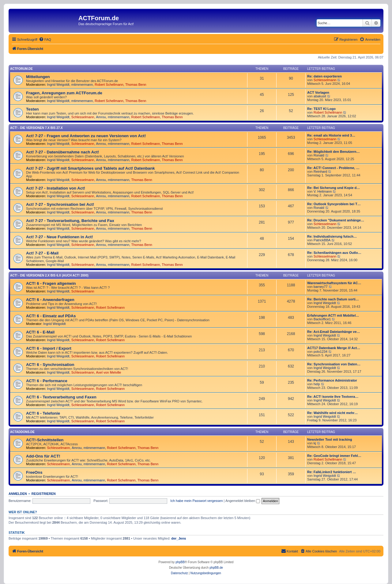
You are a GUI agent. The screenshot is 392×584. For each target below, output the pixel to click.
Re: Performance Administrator (332, 380)
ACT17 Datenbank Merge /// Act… (334, 348)
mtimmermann (82, 85)
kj (315, 443)
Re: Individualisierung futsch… (332, 236)
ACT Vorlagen (318, 92)
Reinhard (320, 171)
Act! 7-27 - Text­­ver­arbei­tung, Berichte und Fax (70, 221)
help (317, 384)
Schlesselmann (325, 80)
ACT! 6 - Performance (47, 381)
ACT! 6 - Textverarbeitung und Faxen (61, 397)
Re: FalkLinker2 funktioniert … (332, 472)
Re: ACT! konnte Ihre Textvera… (333, 397)
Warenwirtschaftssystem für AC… (334, 283)
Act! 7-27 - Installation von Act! (56, 188)
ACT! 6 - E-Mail (40, 332)
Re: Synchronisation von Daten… (334, 364)
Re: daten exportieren (324, 76)
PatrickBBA (322, 240)
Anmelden (18, 494)
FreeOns (34, 472)
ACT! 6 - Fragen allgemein (51, 283)
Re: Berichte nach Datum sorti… (333, 299)
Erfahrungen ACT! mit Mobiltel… (333, 315)
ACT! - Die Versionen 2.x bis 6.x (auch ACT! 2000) (49, 275)
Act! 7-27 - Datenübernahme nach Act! (62, 152)
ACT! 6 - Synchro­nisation (50, 365)
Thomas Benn (136, 85)
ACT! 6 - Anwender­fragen (50, 300)
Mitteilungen (38, 77)
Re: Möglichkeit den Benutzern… (334, 152)
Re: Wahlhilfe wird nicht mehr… (332, 413)
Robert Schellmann (109, 85)
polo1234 (320, 352)
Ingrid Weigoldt (58, 85)
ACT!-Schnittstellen (45, 440)
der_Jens (179, 538)
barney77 (321, 287)
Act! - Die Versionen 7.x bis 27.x (36, 128)
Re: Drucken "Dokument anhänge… (336, 220)
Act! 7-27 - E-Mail (42, 253)
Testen (32, 109)
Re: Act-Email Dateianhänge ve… (334, 332)
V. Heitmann (323, 191)
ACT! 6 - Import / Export (49, 348)
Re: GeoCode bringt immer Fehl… (334, 456)
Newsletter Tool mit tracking (330, 439)
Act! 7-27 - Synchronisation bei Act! (60, 204)
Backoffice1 (322, 319)
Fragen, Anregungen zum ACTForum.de (64, 93)
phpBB (180, 562)
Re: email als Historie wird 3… (331, 135)
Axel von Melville (109, 372)
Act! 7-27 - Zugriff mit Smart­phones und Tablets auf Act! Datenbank (90, 168)
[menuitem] (45, 40)
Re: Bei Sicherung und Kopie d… (334, 188)
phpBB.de (216, 568)
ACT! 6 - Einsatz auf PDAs (51, 316)
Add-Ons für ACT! (43, 456)
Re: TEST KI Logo (321, 109)
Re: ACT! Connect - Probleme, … (333, 168)
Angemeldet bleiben (243, 501)
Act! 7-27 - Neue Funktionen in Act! (60, 237)
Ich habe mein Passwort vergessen (196, 501)
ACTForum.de (21, 69)
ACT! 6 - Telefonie (43, 413)
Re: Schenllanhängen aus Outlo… (334, 253)
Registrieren (44, 494)
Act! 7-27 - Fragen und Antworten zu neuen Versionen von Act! (86, 136)
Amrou (101, 117)
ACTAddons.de (22, 432)
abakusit (320, 96)
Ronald (319, 155)
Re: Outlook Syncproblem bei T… (334, 204)
